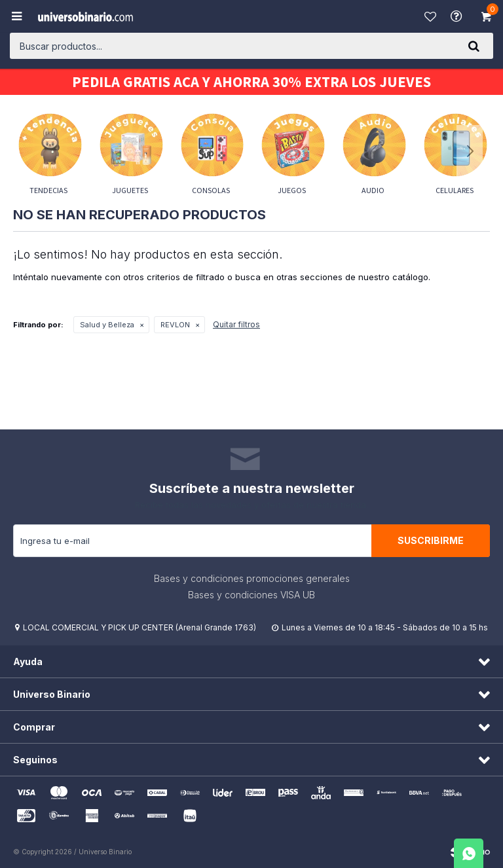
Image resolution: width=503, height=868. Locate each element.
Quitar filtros (236, 324)
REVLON (175, 325)
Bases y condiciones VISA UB (251, 595)
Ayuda (458, 16)
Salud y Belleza (107, 325)
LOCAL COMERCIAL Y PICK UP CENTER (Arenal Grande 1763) (140, 627)
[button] (474, 46)
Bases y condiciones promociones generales (252, 578)
